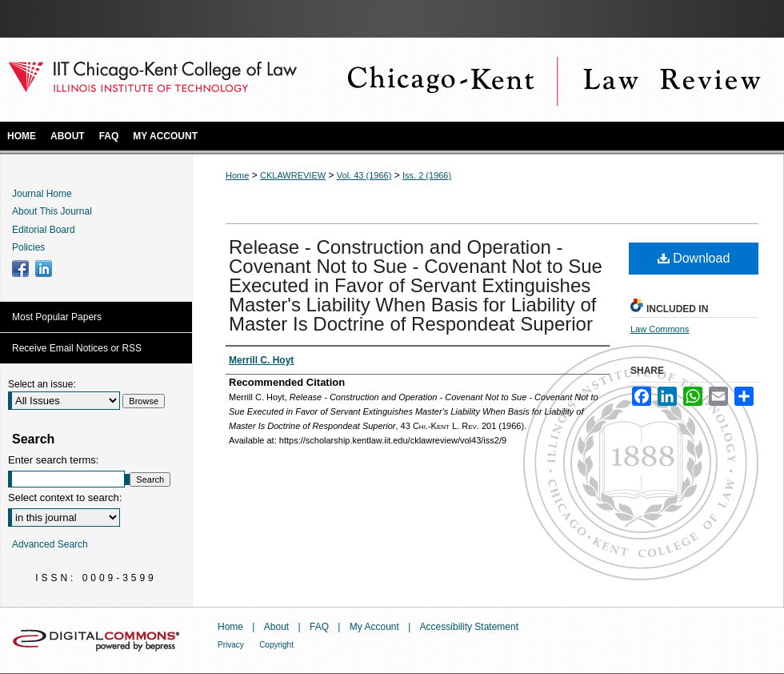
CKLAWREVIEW (293, 175)
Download (694, 258)
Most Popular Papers (57, 317)
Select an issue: (42, 384)
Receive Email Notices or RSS (77, 348)
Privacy (231, 645)
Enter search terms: (53, 460)
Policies (28, 247)
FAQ (319, 627)
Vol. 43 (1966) (364, 175)
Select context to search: (65, 497)
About (276, 627)
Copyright (276, 645)
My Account (374, 627)
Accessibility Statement (469, 627)
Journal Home (42, 194)
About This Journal (52, 211)
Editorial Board (44, 230)
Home (237, 175)
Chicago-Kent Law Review (552, 80)
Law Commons (660, 329)
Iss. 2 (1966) (427, 175)
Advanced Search (50, 544)
